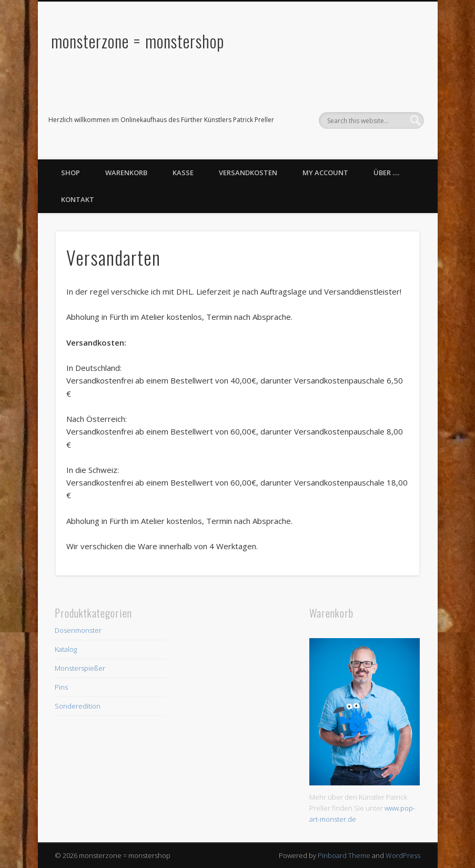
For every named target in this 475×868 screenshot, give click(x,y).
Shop (70, 173)
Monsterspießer (80, 668)
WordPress (403, 855)
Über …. (386, 173)
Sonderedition (78, 706)
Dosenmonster (78, 630)
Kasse (183, 173)
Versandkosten (248, 173)
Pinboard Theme (344, 855)
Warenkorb (126, 173)
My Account (325, 173)
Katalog (66, 649)
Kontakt (78, 199)
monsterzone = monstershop (138, 41)
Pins (61, 687)
